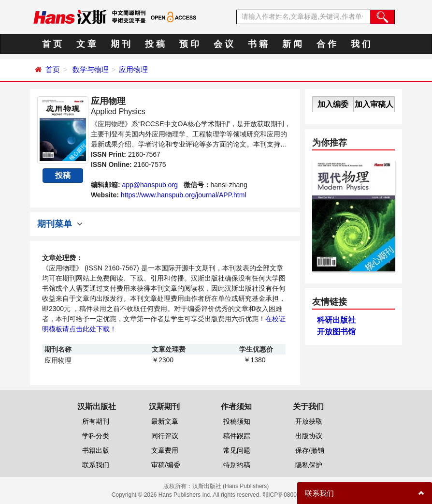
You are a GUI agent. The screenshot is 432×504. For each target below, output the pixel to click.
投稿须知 (237, 421)
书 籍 (258, 44)
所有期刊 (96, 421)
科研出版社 (336, 320)
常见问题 (237, 450)
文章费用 (165, 450)
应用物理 (133, 69)
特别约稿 (237, 465)
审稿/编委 (166, 465)
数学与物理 (91, 69)
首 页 (52, 44)
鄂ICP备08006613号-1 (291, 495)
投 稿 (155, 44)
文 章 (86, 44)
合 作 (326, 44)
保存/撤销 (310, 450)
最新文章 (165, 421)
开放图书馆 (336, 332)
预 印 (189, 44)
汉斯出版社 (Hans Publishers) (231, 486)
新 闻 (292, 44)
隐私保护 (309, 465)
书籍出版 (96, 450)
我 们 (361, 44)
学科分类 (96, 436)
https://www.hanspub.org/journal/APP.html (184, 195)
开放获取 (309, 421)
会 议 (223, 44)
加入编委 (333, 104)
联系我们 (96, 465)
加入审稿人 (374, 104)
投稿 (63, 175)
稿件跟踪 (237, 436)
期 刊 (121, 44)
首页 (53, 69)
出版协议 (309, 436)
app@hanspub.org (150, 185)
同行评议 (165, 436)
